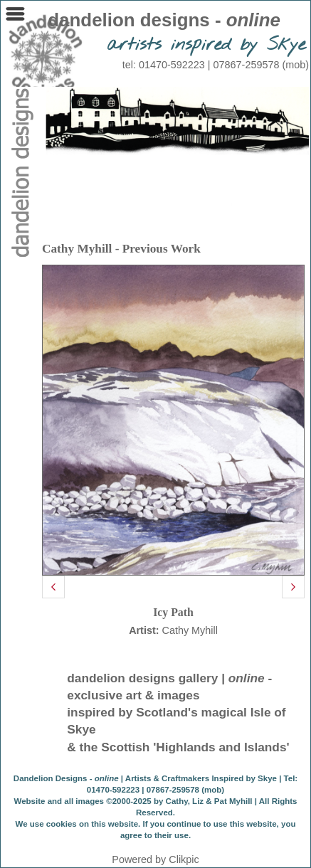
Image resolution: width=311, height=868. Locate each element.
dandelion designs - (164, 20)
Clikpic (184, 859)
